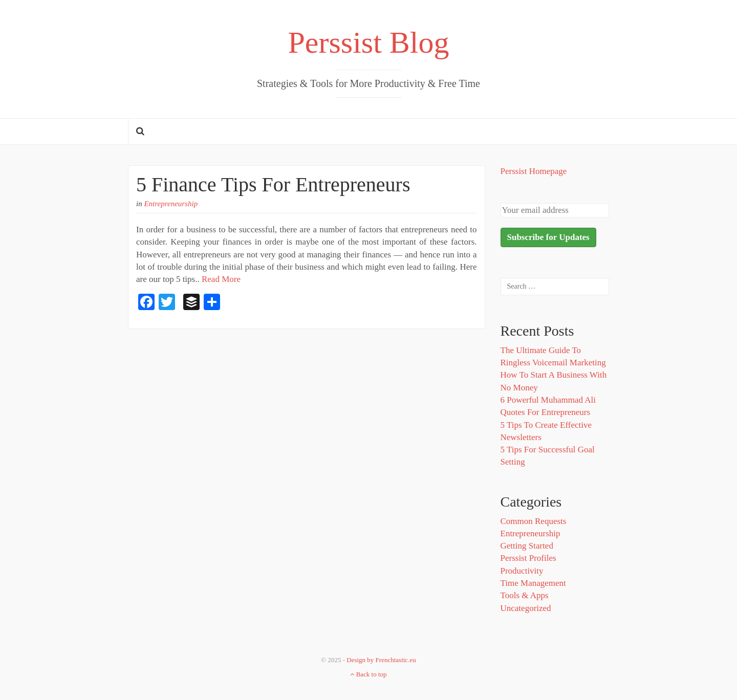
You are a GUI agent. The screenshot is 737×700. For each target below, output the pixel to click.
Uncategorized (526, 608)
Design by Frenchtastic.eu (381, 660)
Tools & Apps (525, 595)
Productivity (522, 571)
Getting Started (527, 546)
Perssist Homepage (534, 171)
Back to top (368, 674)
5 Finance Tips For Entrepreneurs (273, 184)
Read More (221, 279)
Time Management (533, 583)
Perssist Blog (368, 42)
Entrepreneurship (171, 204)
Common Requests (534, 521)
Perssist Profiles (528, 558)
